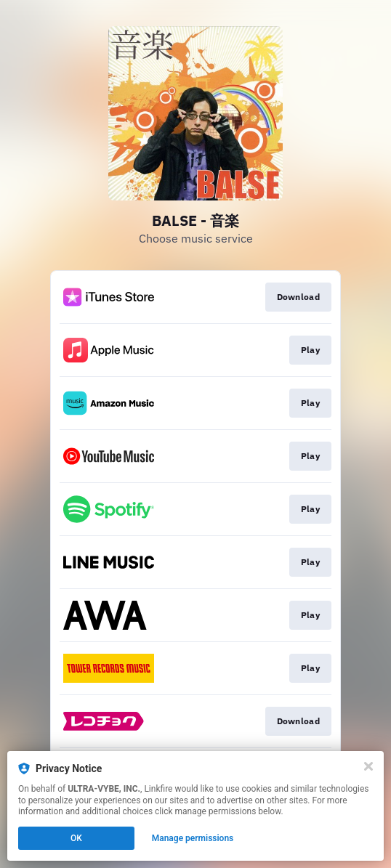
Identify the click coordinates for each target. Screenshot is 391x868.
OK (76, 838)
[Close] (368, 766)
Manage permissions (193, 838)
